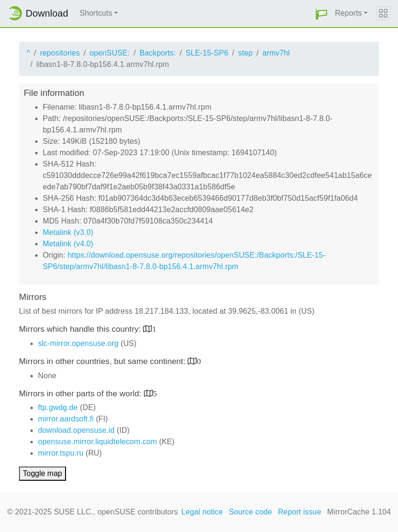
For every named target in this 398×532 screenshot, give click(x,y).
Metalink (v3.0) (68, 232)
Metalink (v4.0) (68, 244)
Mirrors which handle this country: (81, 329)
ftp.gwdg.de (58, 407)
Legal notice (202, 512)
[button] (322, 14)
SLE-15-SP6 (207, 53)
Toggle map (43, 473)
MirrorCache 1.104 (359, 512)
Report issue (299, 512)
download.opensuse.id (76, 430)
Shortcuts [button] (96, 13)
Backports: (158, 53)
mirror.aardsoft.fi (66, 419)
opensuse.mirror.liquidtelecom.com (98, 442)
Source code (251, 512)
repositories (60, 53)
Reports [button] (348, 13)
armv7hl (276, 53)
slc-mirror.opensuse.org (78, 343)
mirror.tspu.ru (61, 453)
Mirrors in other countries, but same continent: (103, 361)
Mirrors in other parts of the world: (81, 394)
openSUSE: (110, 53)
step (245, 53)
